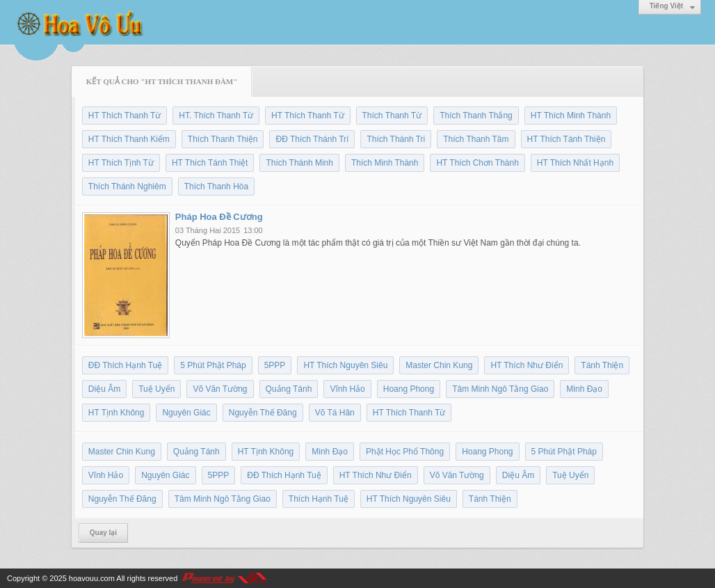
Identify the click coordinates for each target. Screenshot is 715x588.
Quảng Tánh (289, 389)
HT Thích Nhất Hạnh (575, 163)
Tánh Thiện (602, 365)
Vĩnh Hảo (347, 389)
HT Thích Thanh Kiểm (129, 139)
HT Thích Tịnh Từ (121, 163)
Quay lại (103, 533)
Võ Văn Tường (220, 389)
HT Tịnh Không (117, 413)
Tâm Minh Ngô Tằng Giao (500, 389)
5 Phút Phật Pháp (213, 365)
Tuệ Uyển (156, 389)
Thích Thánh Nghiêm (127, 186)
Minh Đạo (584, 389)
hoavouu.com (92, 578)
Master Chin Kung (439, 365)
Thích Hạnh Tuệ (319, 499)
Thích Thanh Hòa (217, 186)
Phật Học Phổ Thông (405, 452)
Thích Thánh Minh (299, 163)
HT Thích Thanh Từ (125, 116)
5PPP (275, 365)
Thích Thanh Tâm (476, 139)
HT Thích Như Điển (527, 365)
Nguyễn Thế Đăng (263, 413)
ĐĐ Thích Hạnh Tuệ (125, 365)
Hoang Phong (409, 389)
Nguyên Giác (186, 413)
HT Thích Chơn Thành (477, 163)
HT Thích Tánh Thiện (567, 139)
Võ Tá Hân (335, 413)
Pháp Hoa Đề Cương (219, 217)
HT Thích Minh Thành (571, 116)
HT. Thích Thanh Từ (216, 116)
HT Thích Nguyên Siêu (345, 365)
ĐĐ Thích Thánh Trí (312, 139)
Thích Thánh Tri (396, 139)
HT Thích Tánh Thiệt (210, 163)
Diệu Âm (104, 389)
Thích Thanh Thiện (223, 139)
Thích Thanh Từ (392, 116)
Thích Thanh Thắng (476, 116)
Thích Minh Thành (385, 163)
